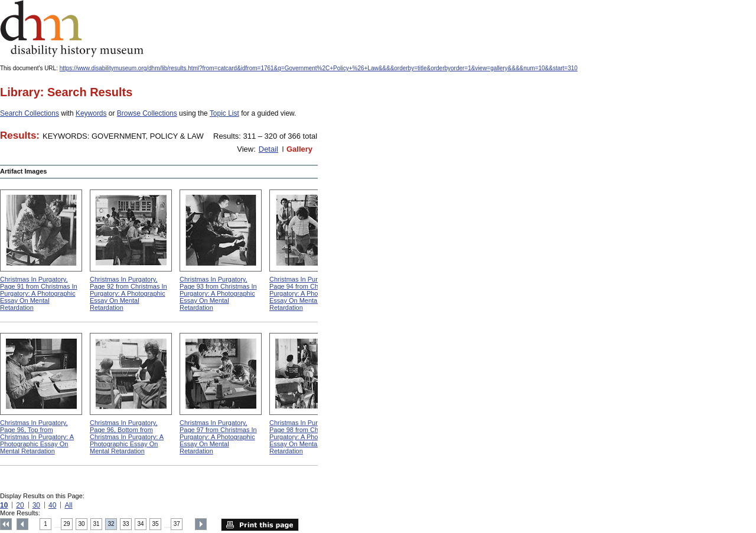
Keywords (91, 113)
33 (126, 524)
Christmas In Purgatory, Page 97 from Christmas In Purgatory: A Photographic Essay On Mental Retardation (218, 437)
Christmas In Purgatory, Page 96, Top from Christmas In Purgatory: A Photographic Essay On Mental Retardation (37, 437)
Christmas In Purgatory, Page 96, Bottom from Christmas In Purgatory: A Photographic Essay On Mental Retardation (127, 437)
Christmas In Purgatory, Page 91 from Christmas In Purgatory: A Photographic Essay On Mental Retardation (39, 293)
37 (177, 524)
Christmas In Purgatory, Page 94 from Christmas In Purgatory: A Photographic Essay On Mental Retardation (308, 293)
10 (4, 505)
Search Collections (30, 113)
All (68, 505)
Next (201, 524)
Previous (22, 524)
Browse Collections (147, 113)
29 (67, 524)
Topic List (224, 113)
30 (36, 505)
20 (20, 505)
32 (111, 524)
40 (52, 505)
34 (141, 524)
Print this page (260, 525)
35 (156, 524)
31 (97, 524)
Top (6, 524)
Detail (268, 149)
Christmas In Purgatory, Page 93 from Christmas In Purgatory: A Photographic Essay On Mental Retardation (218, 293)
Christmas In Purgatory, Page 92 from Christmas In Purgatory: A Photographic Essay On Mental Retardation (128, 293)
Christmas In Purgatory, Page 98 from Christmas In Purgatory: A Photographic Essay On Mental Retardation (308, 437)
